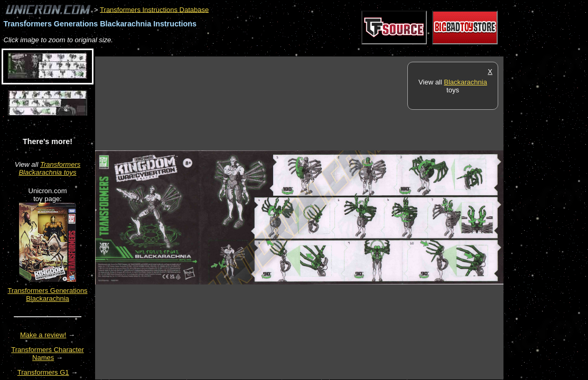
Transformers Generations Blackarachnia (47, 294)
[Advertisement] (287, 51)
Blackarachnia (465, 82)
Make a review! (43, 335)
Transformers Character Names (48, 354)
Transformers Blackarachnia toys (49, 168)
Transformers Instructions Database (154, 9)
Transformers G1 (43, 372)
